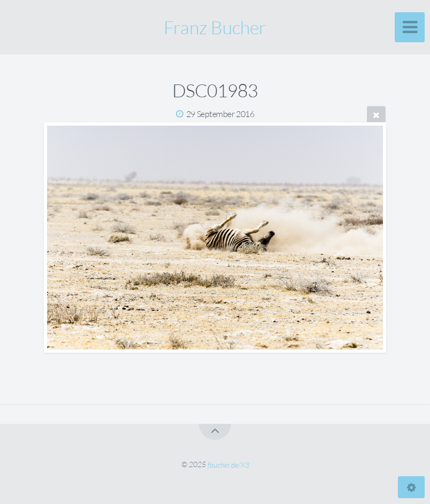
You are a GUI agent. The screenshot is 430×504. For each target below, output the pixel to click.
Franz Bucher (215, 27)
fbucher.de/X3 (228, 464)
